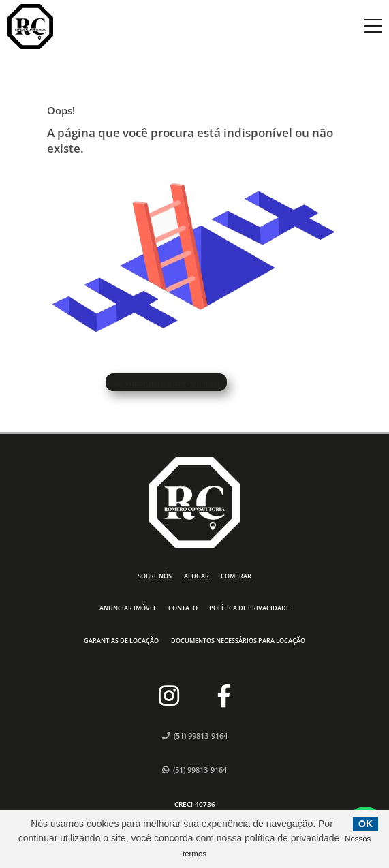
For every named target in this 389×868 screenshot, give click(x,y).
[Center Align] (373, 27)
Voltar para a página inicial (167, 383)
